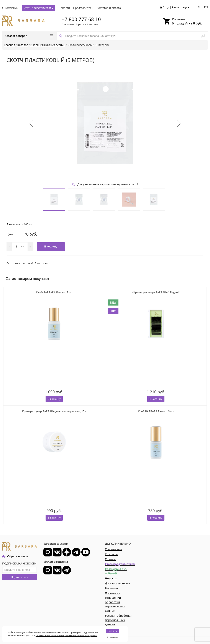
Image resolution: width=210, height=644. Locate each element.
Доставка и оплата (109, 8)
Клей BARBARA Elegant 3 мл (156, 411)
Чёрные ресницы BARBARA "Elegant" (156, 292)
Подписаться (20, 577)
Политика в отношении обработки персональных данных (66, 635)
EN (206, 7)
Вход (166, 7)
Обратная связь (15, 556)
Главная (10, 45)
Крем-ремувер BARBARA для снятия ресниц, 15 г (54, 411)
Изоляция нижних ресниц (48, 45)
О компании (10, 8)
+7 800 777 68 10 (81, 19)
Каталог (23, 45)
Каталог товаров (29, 36)
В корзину (54, 399)
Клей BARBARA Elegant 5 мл (54, 292)
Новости (64, 8)
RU (199, 7)
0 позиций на (187, 21)
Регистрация (180, 7)
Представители (83, 8)
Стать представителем (39, 8)
